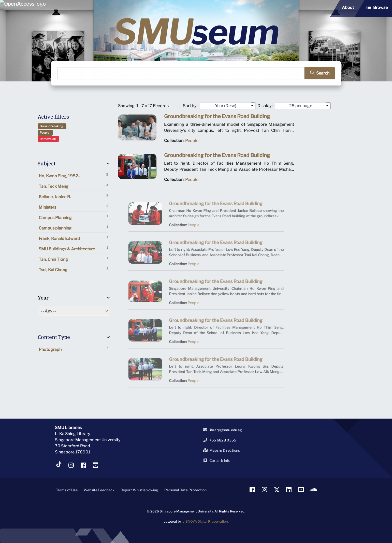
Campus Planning (73, 217)
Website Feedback (99, 490)
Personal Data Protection (185, 490)
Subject (47, 163)
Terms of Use (67, 490)
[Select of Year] (73, 311)
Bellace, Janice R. (73, 196)
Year (43, 298)
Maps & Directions (221, 450)
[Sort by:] (253, 106)
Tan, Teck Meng (73, 186)
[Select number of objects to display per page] (328, 106)
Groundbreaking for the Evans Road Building (217, 118)
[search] (317, 73)
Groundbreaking (52, 126)
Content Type (54, 337)
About (348, 8)
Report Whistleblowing (139, 490)
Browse (380, 8)
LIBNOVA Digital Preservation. (206, 521)
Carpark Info (216, 460)
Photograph (73, 349)
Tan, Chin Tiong (73, 259)
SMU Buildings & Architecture (73, 248)
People (45, 132)
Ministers (73, 207)
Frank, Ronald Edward (73, 238)
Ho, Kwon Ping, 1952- (73, 175)
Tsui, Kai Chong (73, 269)
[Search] (181, 73)
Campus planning (73, 228)
